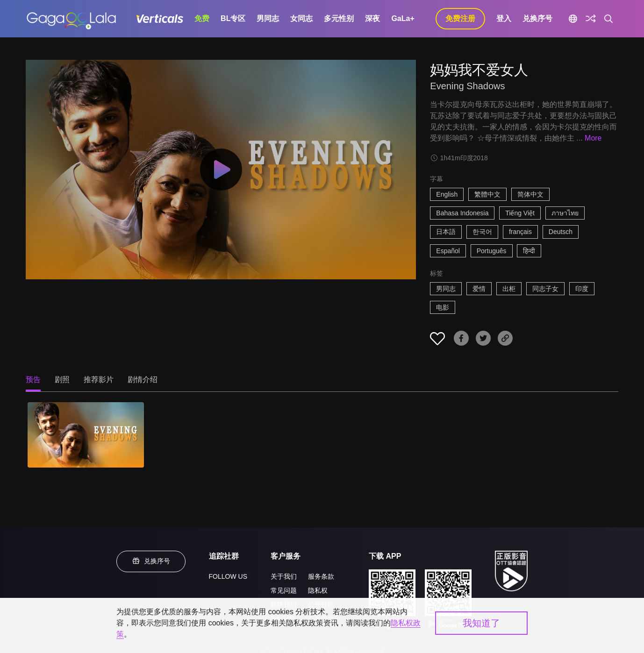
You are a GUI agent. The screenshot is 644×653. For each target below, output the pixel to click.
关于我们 (284, 576)
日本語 (446, 232)
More (593, 138)
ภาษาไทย (565, 213)
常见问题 (284, 590)
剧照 (62, 380)
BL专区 (233, 18)
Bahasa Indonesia (462, 213)
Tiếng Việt (520, 213)
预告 (33, 380)
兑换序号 (537, 18)
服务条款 (321, 576)
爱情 (479, 289)
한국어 (482, 232)
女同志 (301, 18)
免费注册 (460, 18)
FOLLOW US (228, 576)
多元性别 (339, 18)
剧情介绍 (143, 380)
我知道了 (481, 623)
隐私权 (318, 590)
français (520, 232)
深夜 (372, 18)
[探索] (591, 19)
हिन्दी (529, 251)
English (447, 194)
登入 (504, 18)
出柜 (509, 289)
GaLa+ (403, 18)
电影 (443, 307)
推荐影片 (99, 380)
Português (492, 251)
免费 (202, 18)
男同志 (268, 18)
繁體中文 (487, 194)
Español (448, 251)
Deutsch (561, 232)
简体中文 (530, 194)
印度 (582, 289)
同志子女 (545, 289)
